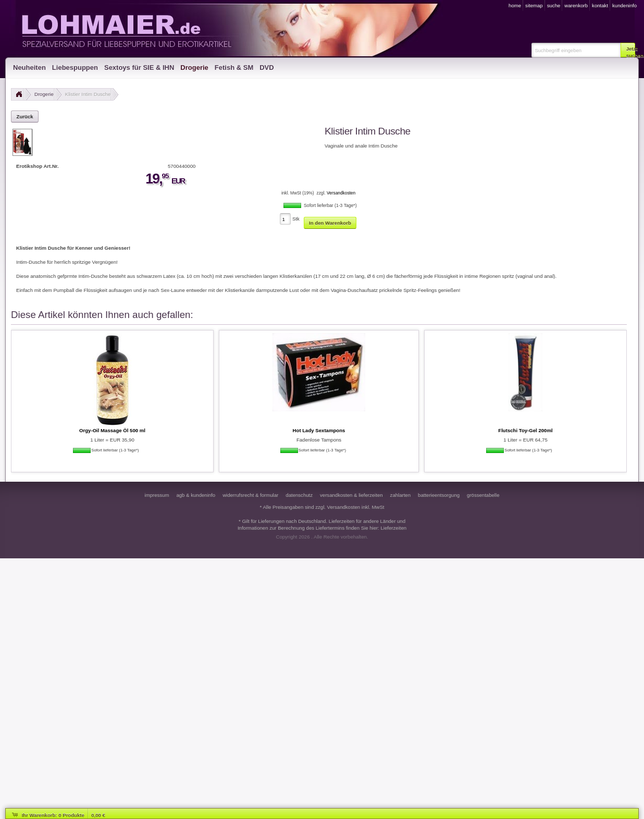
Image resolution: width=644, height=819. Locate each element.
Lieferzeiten (394, 528)
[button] (628, 50)
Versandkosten (341, 193)
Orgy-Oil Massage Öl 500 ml (112, 430)
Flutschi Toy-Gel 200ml (525, 430)
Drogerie (44, 94)
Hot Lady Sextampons (319, 430)
